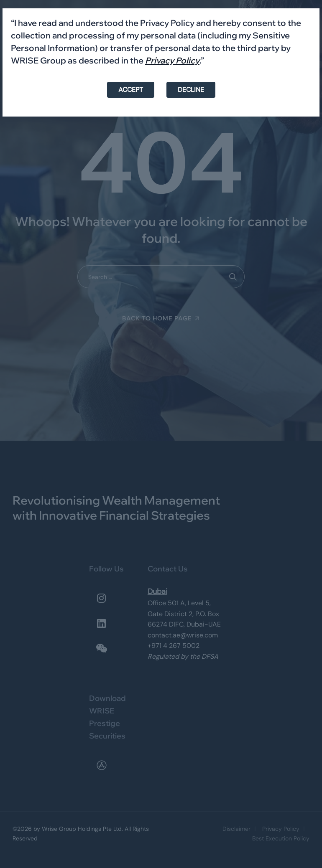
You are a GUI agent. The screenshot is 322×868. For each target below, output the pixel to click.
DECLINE (191, 90)
